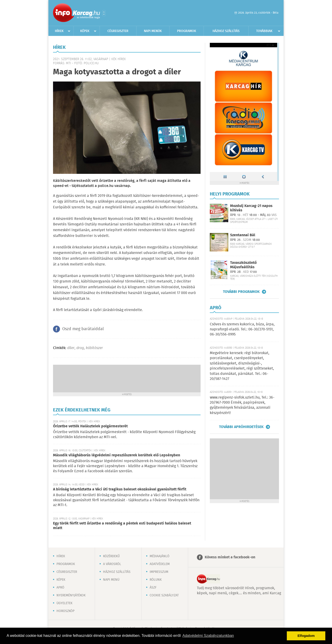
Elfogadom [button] (306, 636)
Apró (60, 588)
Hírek (59, 31)
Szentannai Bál (243, 235)
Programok (187, 31)
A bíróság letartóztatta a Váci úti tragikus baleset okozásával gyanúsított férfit (120, 489)
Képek (85, 31)
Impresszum (159, 572)
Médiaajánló (160, 556)
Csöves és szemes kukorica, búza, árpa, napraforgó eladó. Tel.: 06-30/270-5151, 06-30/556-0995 (242, 329)
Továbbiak (264, 31)
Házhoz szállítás (226, 31)
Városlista (104, 13)
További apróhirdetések (241, 427)
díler (71, 348)
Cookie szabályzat (164, 595)
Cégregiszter (118, 31)
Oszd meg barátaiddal (83, 329)
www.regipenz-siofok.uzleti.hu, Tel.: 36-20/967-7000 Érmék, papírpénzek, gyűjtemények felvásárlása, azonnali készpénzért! (242, 405)
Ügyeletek (64, 603)
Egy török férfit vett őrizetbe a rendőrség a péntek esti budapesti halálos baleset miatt (122, 526)
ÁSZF (153, 588)
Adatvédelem (160, 564)
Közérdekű (111, 556)
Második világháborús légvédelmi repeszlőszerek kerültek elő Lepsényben (117, 455)
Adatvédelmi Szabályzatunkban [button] (208, 636)
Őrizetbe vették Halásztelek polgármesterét (90, 426)
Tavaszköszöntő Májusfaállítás (243, 265)
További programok (241, 292)
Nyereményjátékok (71, 595)
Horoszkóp (65, 611)
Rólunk (156, 580)
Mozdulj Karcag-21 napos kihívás (251, 208)
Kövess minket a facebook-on (230, 557)
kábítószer (94, 348)
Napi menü (111, 580)
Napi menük (153, 31)
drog (80, 348)
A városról (112, 564)
